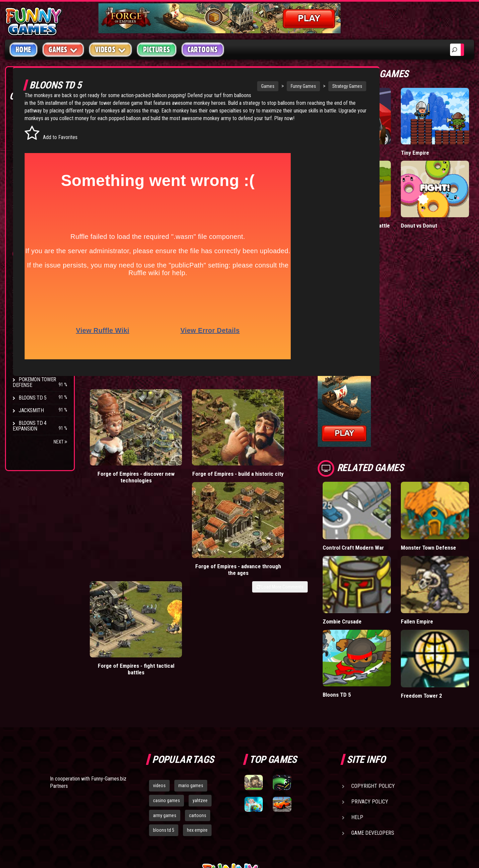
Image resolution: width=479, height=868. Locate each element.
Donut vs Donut (445, 184)
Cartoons (203, 50)
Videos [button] (111, 49)
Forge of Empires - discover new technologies (121, 463)
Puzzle (27, 130)
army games (165, 720)
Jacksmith (31, 410)
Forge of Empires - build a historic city (193, 460)
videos (159, 690)
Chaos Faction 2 (37, 329)
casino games (166, 705)
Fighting (29, 156)
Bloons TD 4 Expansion (30, 426)
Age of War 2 (33, 367)
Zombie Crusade (399, 544)
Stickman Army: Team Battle (403, 188)
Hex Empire (32, 304)
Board (26, 206)
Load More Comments (346, 477)
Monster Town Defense (451, 492)
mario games (191, 690)
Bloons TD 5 (33, 398)
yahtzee (200, 705)
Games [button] (63, 49)
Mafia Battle (403, 136)
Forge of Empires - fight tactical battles (338, 460)
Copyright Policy (373, 691)
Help (357, 722)
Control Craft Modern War (405, 492)
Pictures (157, 50)
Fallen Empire (450, 541)
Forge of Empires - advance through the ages (266, 463)
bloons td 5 (164, 735)
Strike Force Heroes (43, 316)
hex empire (197, 735)
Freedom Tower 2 (445, 597)
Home (23, 50)
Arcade (27, 118)
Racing (27, 168)
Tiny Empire (448, 136)
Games (262, 86)
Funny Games (298, 86)
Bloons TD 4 (33, 278)
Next (60, 442)
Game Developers (373, 737)
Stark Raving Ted (39, 342)
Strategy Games (342, 86)
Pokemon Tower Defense (34, 382)
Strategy (30, 193)
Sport (26, 181)
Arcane (27, 354)
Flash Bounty (35, 291)
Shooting (30, 143)
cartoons (198, 720)
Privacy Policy (370, 706)
